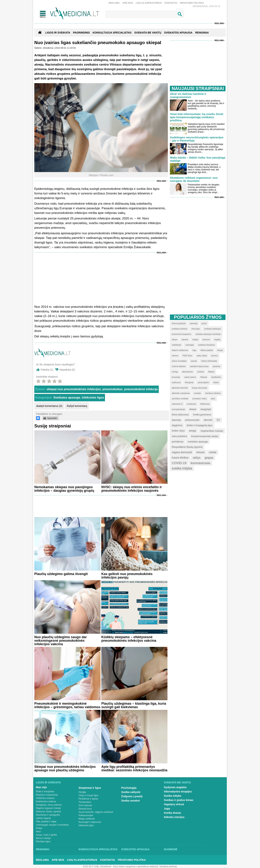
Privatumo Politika (192, 3)
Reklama (114, 3)
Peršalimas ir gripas (88, 799)
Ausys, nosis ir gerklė (46, 835)
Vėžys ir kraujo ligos (89, 795)
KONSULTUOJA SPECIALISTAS (112, 33)
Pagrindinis (82, 33)
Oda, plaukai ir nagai (46, 822)
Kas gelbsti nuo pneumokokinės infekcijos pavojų (127, 576)
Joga (167, 809)
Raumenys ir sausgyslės (48, 815)
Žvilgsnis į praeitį (132, 796)
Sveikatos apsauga (67, 398)
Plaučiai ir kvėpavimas (47, 795)
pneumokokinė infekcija (141, 389)
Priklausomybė (86, 815)
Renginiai (43, 849)
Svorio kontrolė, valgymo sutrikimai (96, 812)
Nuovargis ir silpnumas (90, 822)
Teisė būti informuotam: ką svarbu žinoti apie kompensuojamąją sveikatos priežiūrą (196, 117)
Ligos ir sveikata (58, 33)
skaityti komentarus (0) (49, 406)
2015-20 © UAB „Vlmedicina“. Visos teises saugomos (109, 867)
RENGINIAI (202, 33)
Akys (38, 832)
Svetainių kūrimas (168, 867)
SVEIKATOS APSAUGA (178, 33)
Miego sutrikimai (87, 819)
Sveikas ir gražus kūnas (179, 800)
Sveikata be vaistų (177, 782)
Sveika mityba (173, 796)
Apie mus (128, 3)
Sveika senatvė (131, 801)
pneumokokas (113, 389)
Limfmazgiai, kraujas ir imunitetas (52, 825)
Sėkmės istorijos (174, 817)
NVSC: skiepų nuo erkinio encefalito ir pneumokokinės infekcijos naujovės (131, 489)
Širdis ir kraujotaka (45, 792)
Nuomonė (171, 849)
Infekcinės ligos (93, 398)
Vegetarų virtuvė (174, 804)
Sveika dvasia (172, 813)
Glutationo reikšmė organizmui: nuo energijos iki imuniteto (194, 179)
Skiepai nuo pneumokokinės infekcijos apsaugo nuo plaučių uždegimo (65, 768)
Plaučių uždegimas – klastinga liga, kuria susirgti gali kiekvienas (134, 705)
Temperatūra (85, 802)
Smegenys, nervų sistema (49, 805)
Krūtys (39, 828)
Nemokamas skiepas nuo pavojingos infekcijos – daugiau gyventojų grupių (64, 489)
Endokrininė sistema (46, 802)
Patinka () (47, 370)
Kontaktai (171, 3)
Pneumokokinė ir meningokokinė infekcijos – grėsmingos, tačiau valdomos (67, 705)
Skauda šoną (85, 809)
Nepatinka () (67, 370)
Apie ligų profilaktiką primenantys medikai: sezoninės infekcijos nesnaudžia (134, 768)
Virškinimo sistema (45, 798)
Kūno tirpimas (85, 805)
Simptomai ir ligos (90, 788)
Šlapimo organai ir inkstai (48, 808)
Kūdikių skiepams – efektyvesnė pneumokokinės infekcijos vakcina (129, 639)
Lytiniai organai (43, 818)
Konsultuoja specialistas (98, 849)
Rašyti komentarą (77, 406)
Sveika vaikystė (131, 792)
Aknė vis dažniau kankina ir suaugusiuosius (188, 95)
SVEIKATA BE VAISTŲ (148, 33)
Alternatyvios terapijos (178, 792)
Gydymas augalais (175, 787)
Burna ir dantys (43, 838)
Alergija (82, 792)
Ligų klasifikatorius (149, 3)
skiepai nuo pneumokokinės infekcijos (74, 389)
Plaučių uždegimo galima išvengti (61, 574)
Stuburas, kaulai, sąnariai (48, 812)
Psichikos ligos (43, 842)
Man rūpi (41, 787)
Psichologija (129, 788)
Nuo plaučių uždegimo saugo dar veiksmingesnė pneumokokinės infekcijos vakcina (61, 641)
